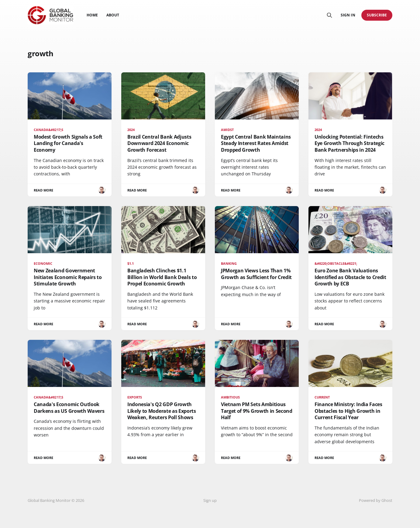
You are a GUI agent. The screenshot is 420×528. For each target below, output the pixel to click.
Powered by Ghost (376, 500)
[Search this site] (329, 15)
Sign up (210, 500)
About (113, 15)
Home (92, 15)
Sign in (348, 15)
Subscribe (377, 15)
